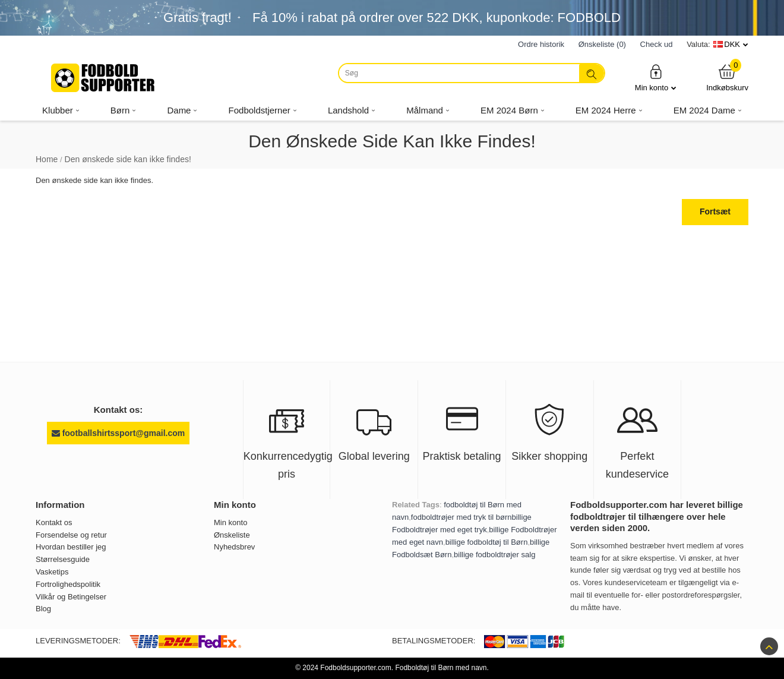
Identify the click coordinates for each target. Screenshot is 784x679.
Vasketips (52, 572)
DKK (732, 44)
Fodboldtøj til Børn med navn (441, 668)
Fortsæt (715, 211)
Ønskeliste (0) (602, 44)
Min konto (656, 78)
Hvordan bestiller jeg (71, 547)
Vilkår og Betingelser (71, 597)
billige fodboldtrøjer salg (494, 555)
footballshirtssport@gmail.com (118, 433)
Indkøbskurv (727, 78)
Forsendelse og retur (71, 535)
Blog (43, 609)
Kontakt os (54, 522)
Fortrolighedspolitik (68, 584)
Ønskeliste (232, 535)
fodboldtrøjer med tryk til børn (461, 517)
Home (47, 159)
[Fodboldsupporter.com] (104, 78)
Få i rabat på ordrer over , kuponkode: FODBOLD (437, 18)
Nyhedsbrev (234, 547)
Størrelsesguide (63, 559)
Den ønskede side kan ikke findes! (128, 159)
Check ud (657, 44)
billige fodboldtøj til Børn (487, 542)
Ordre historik (541, 44)
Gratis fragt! (197, 18)
